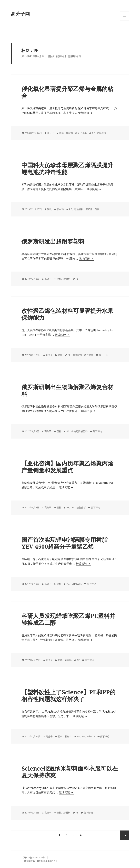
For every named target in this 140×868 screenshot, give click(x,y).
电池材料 (79, 209)
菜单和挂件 (125, 20)
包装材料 (77, 355)
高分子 (50, 133)
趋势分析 (81, 507)
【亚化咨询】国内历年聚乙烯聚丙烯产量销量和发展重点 (67, 467)
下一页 (125, 835)
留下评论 (103, 355)
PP (73, 507)
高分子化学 (81, 133)
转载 (49, 209)
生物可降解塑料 (80, 431)
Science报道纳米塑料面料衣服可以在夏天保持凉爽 (70, 772)
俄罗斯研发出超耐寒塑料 (53, 241)
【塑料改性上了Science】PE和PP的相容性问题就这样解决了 (68, 695)
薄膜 (97, 209)
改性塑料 (89, 355)
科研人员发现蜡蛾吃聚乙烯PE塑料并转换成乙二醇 (68, 619)
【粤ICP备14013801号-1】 (35, 857)
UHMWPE (77, 584)
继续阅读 (85, 113)
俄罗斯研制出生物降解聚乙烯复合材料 (67, 390)
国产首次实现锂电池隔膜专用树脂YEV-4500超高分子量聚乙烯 (65, 543)
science (91, 736)
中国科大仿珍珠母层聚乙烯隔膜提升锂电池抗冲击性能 (67, 168)
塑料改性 (102, 133)
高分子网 (20, 14)
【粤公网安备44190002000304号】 (40, 861)
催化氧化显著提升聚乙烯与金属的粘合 (67, 92)
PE (93, 133)
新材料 (70, 133)
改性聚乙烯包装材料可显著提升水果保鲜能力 (67, 314)
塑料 (61, 133)
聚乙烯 (89, 209)
